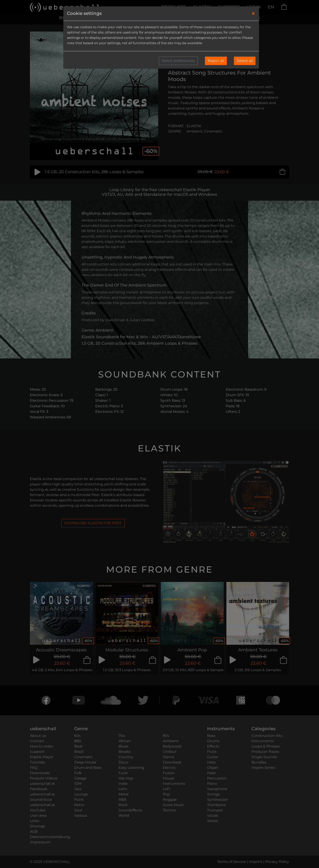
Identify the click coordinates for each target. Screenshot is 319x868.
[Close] (253, 14)
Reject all (216, 61)
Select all (245, 61)
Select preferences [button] (178, 61)
